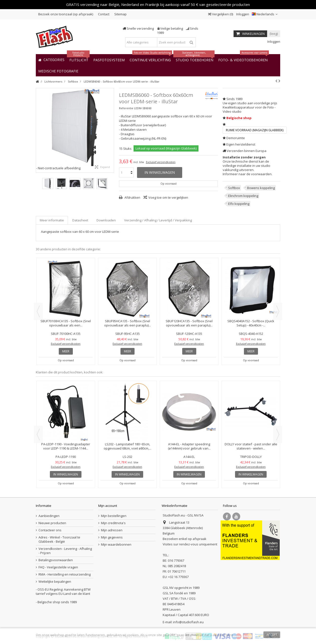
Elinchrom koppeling (243, 196)
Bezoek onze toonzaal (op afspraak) (66, 14)
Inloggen (242, 14)
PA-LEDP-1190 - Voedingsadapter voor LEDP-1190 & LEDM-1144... (66, 446)
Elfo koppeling (239, 204)
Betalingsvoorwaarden (56, 560)
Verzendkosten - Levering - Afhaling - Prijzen (65, 551)
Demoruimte (236, 138)
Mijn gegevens (112, 537)
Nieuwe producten (52, 523)
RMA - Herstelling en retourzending (65, 574)
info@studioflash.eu (188, 622)
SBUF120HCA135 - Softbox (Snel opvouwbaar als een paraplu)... (189, 323)
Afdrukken (132, 197)
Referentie (126, 108)
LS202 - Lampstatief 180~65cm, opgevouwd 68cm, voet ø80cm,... (128, 446)
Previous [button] (38, 311)
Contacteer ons (50, 530)
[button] (58, 71)
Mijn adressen (112, 530)
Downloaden (106, 220)
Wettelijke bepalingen (55, 582)
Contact (104, 14)
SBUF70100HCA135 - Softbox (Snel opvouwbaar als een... (66, 323)
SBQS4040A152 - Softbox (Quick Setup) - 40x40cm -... (251, 323)
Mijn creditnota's (113, 523)
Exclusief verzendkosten (161, 162)
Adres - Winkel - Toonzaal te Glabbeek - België (59, 539)
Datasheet (80, 220)
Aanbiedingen (49, 516)
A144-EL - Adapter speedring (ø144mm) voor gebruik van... (189, 446)
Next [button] (278, 311)
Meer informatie (52, 220)
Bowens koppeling (261, 188)
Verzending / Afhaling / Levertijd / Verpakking (158, 220)
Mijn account (108, 506)
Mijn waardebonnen (116, 545)
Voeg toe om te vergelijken (168, 197)
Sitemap (120, 14)
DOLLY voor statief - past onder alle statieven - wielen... (251, 446)
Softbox (234, 188)
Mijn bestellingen (114, 516)
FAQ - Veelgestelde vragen (58, 567)
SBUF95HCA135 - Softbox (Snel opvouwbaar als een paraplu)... (128, 323)
